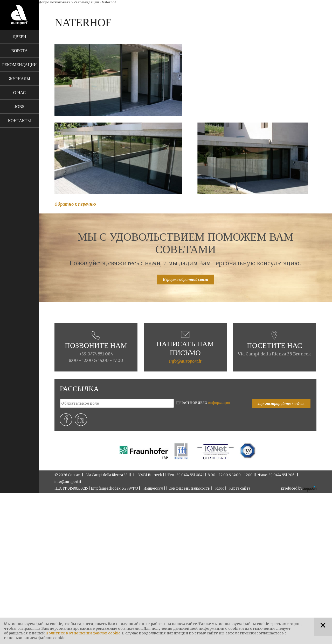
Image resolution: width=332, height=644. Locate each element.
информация (219, 403)
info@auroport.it (185, 361)
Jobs (19, 107)
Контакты (19, 121)
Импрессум (153, 488)
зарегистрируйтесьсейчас (281, 404)
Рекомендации (19, 65)
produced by (299, 489)
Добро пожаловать (55, 2)
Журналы (19, 79)
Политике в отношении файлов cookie (83, 633)
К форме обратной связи (185, 280)
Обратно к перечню (75, 204)
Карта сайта (240, 488)
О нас (20, 93)
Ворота (19, 51)
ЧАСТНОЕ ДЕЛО (205, 403)
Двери (19, 37)
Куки (220, 488)
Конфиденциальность (189, 488)
